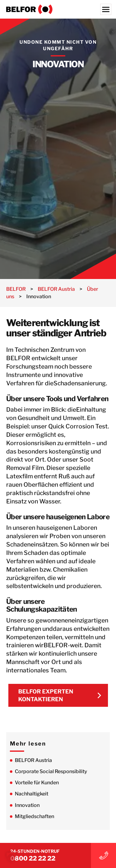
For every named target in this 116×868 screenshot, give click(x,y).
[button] (11, 857)
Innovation (27, 805)
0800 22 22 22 (33, 858)
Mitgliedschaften (34, 816)
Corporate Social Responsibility (51, 771)
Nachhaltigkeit (32, 794)
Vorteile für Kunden (37, 783)
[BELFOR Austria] (58, 9)
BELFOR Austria (33, 760)
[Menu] (106, 9)
